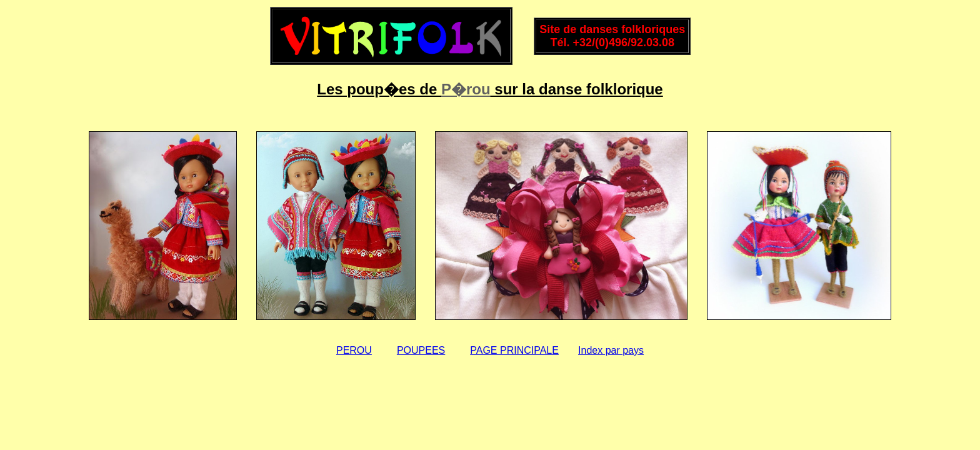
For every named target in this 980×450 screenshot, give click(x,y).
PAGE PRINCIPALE (514, 350)
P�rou (466, 89)
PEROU (354, 350)
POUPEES (421, 350)
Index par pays (611, 350)
